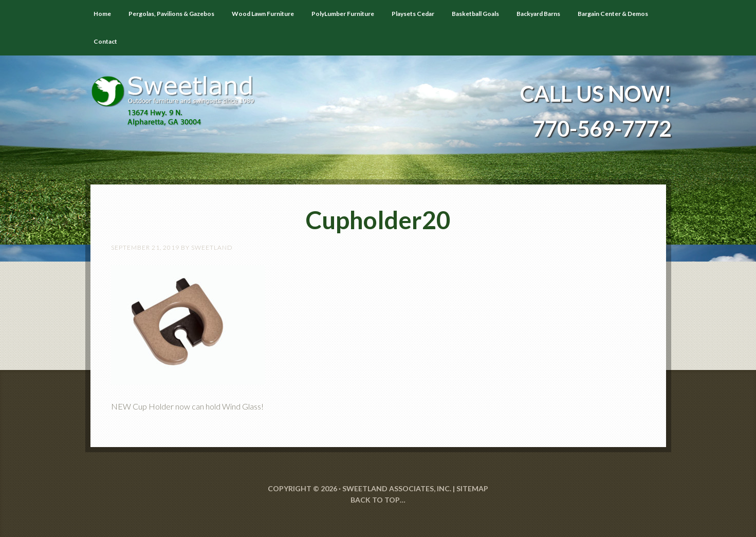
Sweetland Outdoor (178, 94)
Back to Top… (378, 500)
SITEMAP (472, 488)
